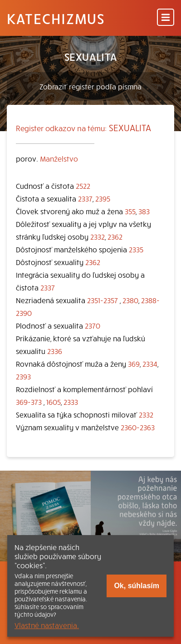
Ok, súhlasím (137, 586)
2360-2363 (138, 427)
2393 (23, 376)
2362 (115, 236)
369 (134, 364)
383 (144, 211)
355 (130, 211)
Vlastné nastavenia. (47, 625)
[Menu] (166, 18)
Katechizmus (56, 18)
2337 (85, 198)
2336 (55, 351)
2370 (93, 325)
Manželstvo (59, 158)
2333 (71, 402)
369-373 (29, 402)
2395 (103, 198)
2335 (136, 249)
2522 (83, 186)
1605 (54, 402)
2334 (150, 364)
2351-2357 (103, 300)
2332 (98, 236)
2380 (130, 300)
